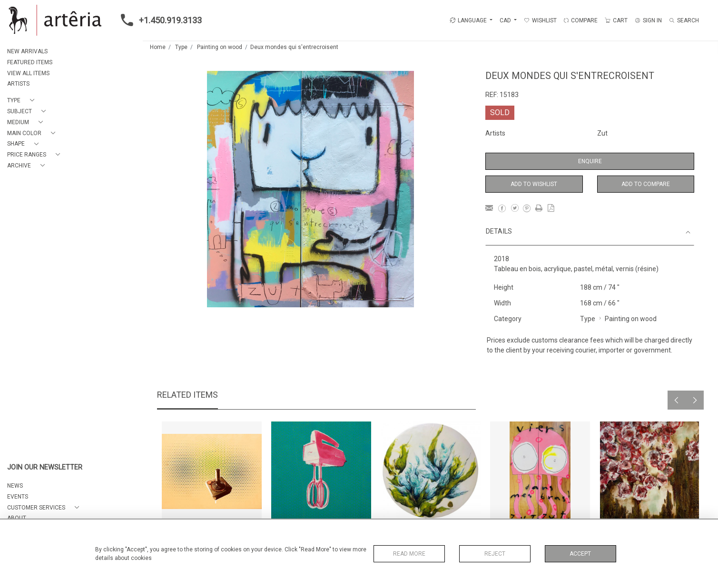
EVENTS (18, 497)
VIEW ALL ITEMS (28, 73)
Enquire (590, 161)
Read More (409, 554)
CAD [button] (506, 20)
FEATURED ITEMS (30, 62)
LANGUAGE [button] (468, 20)
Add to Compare (646, 184)
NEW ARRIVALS (27, 51)
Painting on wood (220, 47)
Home (158, 47)
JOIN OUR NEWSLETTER (45, 467)
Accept (580, 554)
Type (181, 47)
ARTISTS (18, 84)
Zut (602, 133)
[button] (23, 101)
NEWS (15, 486)
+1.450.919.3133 (158, 20)
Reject (495, 554)
